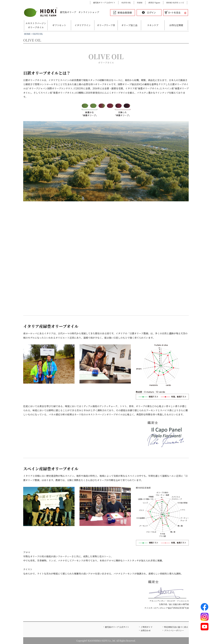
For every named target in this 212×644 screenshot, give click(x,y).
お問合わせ (146, 630)
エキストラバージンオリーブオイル (36, 25)
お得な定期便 (176, 25)
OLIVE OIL (126, 2)
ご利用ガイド (147, 627)
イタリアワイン (83, 25)
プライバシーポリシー (174, 630)
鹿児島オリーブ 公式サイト (104, 2)
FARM (140, 2)
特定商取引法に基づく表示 (176, 627)
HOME (27, 34)
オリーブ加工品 (129, 25)
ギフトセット (59, 25)
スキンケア (153, 25)
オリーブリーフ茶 (106, 25)
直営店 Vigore (154, 2)
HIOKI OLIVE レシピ (175, 2)
